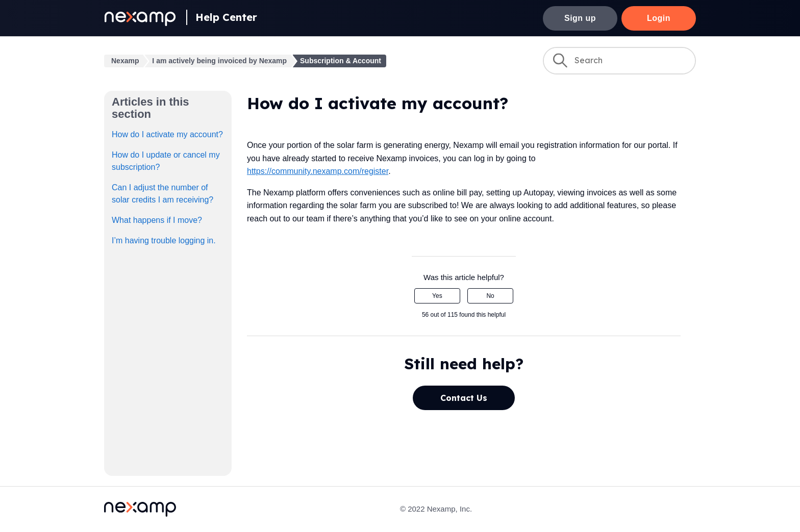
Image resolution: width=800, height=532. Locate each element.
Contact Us (464, 398)
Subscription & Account (341, 61)
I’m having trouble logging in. (164, 240)
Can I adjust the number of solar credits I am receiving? (162, 194)
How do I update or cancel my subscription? (166, 161)
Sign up (580, 18)
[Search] (619, 61)
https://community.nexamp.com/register (318, 171)
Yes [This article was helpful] (437, 296)
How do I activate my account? (167, 134)
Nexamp (125, 61)
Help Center (226, 17)
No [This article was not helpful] (490, 296)
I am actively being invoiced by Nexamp (219, 61)
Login (659, 18)
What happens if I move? (157, 220)
